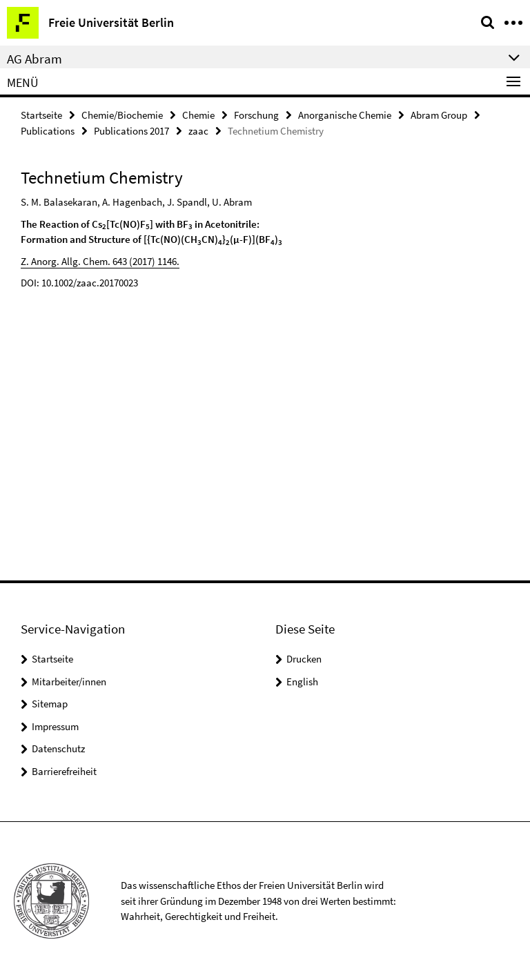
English (302, 682)
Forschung (256, 115)
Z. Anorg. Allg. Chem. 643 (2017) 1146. (100, 261)
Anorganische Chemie (345, 115)
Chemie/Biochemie (122, 115)
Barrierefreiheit (64, 771)
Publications (48, 131)
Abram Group (439, 115)
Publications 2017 (131, 131)
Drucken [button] (304, 659)
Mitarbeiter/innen (69, 682)
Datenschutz (58, 748)
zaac (198, 131)
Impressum (55, 726)
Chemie (198, 115)
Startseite (41, 115)
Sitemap (50, 704)
